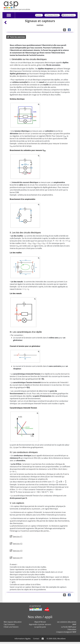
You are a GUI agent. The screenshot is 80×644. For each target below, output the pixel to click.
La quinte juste (40, 627)
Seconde (38, 15)
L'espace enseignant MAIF (66, 632)
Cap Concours (9, 624)
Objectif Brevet (40, 622)
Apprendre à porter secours (40, 624)
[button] (16, 37)
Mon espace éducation (13, 622)
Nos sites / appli (40, 617)
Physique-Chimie (52, 15)
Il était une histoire (11, 627)
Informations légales (23, 639)
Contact (36, 639)
